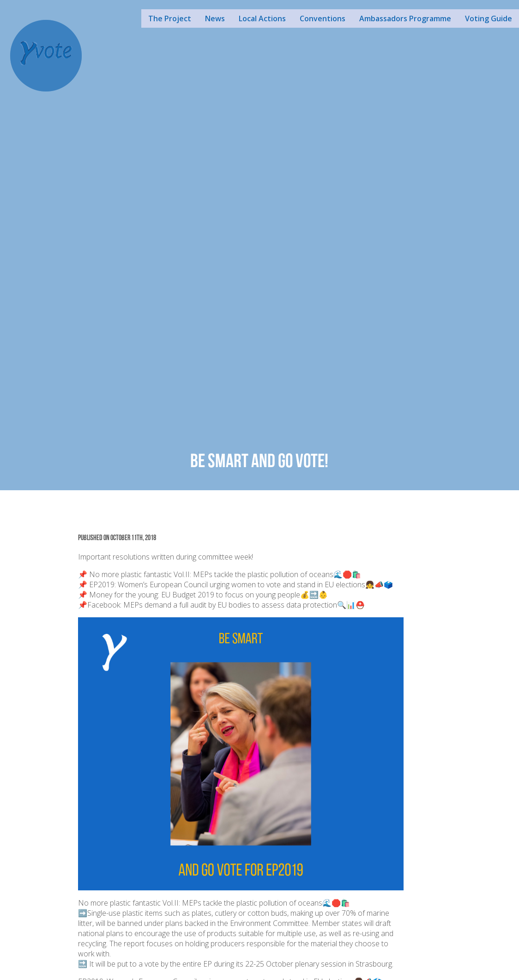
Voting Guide (489, 18)
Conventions (323, 18)
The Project (170, 18)
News (215, 18)
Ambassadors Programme (405, 18)
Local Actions (262, 18)
